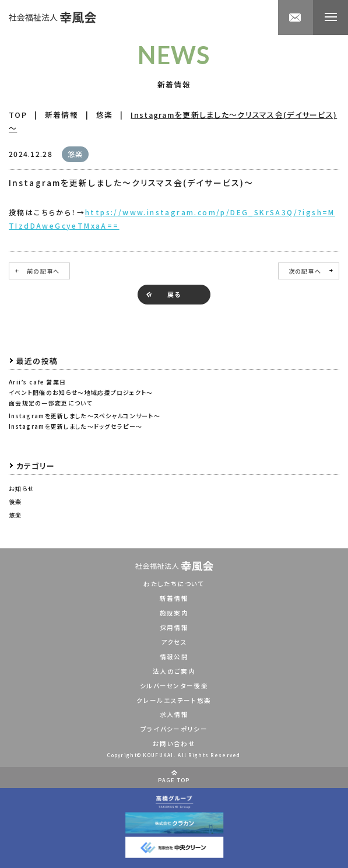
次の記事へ (305, 271)
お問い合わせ (174, 743)
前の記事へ (43, 271)
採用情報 (174, 627)
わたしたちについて (174, 584)
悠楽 (15, 515)
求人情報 (174, 714)
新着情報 (174, 598)
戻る (174, 294)
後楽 (15, 501)
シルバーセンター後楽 (174, 686)
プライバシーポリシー (174, 729)
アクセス (174, 642)
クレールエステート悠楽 (174, 700)
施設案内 (174, 613)
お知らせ (21, 489)
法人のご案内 (174, 671)
